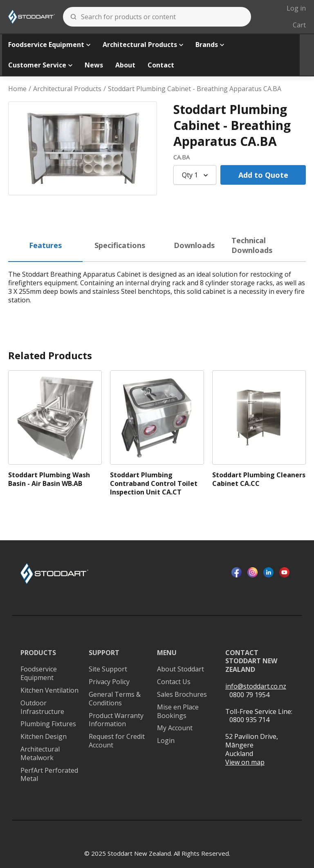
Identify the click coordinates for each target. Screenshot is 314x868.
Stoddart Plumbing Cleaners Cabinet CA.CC (259, 479)
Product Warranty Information (116, 720)
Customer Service (40, 65)
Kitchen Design (44, 737)
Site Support (108, 669)
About (125, 65)
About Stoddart (181, 669)
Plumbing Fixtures (48, 724)
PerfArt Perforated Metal (49, 775)
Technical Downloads (252, 245)
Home (17, 89)
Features (45, 245)
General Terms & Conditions (115, 699)
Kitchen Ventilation (49, 690)
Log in (296, 8)
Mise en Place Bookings (178, 711)
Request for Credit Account (117, 741)
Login (166, 741)
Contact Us (174, 682)
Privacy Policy (109, 682)
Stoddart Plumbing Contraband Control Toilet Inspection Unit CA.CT (154, 483)
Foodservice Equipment (49, 45)
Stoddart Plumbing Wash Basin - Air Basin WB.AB (49, 479)
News (94, 65)
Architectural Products (143, 45)
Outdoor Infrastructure (42, 707)
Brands (210, 45)
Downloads (194, 245)
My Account (175, 728)
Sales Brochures (182, 695)
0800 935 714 (249, 720)
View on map (245, 762)
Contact (161, 65)
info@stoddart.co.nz (256, 686)
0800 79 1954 (249, 695)
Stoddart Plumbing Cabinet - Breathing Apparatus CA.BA (195, 89)
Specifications (120, 245)
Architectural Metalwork (40, 754)
